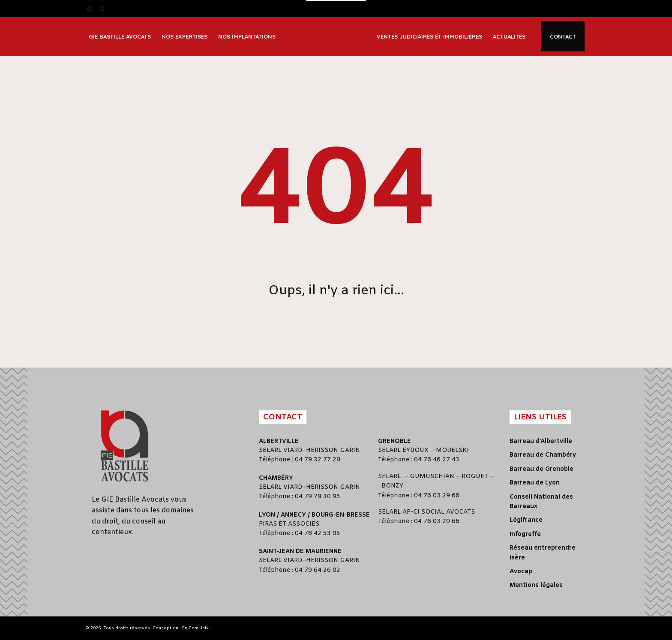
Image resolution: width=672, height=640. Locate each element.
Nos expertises (184, 36)
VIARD (293, 450)
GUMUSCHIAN (432, 477)
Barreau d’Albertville (541, 441)
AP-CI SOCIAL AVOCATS (439, 512)
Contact (563, 36)
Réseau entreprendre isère (543, 553)
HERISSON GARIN (333, 450)
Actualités (509, 36)
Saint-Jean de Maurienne (300, 552)
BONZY (392, 486)
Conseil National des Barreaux (541, 502)
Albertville (279, 441)
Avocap (521, 572)
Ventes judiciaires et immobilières (429, 36)
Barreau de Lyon (535, 483)
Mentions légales (536, 585)
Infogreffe (525, 534)
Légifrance (526, 520)
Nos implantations (247, 36)
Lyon (230, 24)
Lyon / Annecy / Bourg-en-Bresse (314, 515)
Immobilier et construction (202, 42)
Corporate (181, 24)
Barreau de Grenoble (541, 469)
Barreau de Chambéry (543, 455)
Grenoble (394, 441)
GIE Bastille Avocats (120, 36)
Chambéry (276, 478)
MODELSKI (452, 450)
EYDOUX (415, 450)
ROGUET (475, 477)
